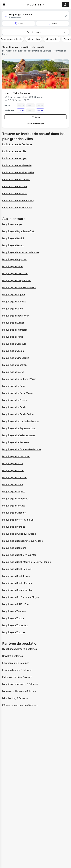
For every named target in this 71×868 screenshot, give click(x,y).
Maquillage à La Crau (13, 386)
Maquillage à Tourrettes (15, 625)
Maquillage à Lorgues (14, 492)
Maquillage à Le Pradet (14, 477)
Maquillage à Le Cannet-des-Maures (22, 449)
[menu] (4, 5)
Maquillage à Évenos (13, 323)
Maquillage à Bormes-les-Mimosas (21, 252)
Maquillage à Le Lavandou (16, 456)
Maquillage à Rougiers (14, 548)
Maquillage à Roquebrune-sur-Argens (23, 541)
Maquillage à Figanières (15, 330)
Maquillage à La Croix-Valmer (18, 393)
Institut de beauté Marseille (17, 165)
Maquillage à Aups (12, 224)
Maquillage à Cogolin (14, 295)
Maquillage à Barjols (13, 245)
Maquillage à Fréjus (13, 337)
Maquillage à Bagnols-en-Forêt (19, 231)
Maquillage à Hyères (13, 372)
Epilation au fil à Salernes (16, 663)
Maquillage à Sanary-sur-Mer (18, 590)
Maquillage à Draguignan (16, 316)
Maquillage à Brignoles (14, 259)
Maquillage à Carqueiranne (17, 280)
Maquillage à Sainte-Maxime (17, 583)
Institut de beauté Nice (14, 186)
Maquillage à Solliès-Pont (16, 604)
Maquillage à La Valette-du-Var (19, 435)
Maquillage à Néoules (14, 506)
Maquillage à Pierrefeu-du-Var (18, 520)
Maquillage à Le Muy (13, 470)
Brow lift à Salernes (13, 656)
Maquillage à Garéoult (14, 344)
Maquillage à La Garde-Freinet (18, 414)
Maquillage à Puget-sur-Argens (19, 534)
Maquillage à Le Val (12, 485)
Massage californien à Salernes (19, 691)
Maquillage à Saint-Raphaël (17, 569)
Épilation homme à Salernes (17, 670)
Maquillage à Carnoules (15, 273)
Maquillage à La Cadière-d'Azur (19, 379)
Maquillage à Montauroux (16, 499)
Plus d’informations (35, 124)
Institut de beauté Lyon (15, 158)
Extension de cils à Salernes (17, 677)
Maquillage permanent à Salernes (20, 684)
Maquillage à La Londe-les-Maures (21, 421)
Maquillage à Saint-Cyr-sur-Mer (19, 555)
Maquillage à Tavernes (14, 611)
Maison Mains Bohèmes (17, 93)
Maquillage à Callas (13, 266)
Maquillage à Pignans (14, 527)
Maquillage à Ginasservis (16, 358)
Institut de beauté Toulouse (17, 208)
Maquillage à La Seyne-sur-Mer (19, 428)
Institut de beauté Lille (14, 151)
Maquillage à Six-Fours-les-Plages (21, 597)
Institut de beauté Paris (15, 193)
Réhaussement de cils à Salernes (20, 705)
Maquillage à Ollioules (14, 513)
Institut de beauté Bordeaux (17, 144)
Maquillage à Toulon (13, 618)
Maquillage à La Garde (14, 407)
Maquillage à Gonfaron (14, 365)
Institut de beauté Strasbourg (18, 201)
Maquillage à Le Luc (13, 463)
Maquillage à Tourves (14, 632)
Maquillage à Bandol (13, 238)
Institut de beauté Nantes (16, 179)
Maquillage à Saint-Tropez (16, 576)
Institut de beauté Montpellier (18, 172)
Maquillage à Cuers (13, 309)
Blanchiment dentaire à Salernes (20, 649)
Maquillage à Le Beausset (16, 442)
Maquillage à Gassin (13, 351)
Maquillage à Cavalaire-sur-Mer (19, 288)
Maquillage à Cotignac (14, 302)
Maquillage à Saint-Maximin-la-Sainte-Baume (27, 562)
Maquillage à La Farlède (15, 400)
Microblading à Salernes (15, 698)
